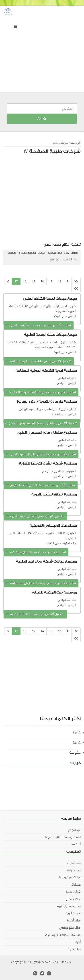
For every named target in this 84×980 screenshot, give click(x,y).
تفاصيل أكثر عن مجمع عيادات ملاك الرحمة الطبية (39, 361)
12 (59, 281)
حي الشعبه (59, 414)
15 (33, 281)
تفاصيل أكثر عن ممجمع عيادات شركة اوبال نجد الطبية (41, 583)
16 (25, 281)
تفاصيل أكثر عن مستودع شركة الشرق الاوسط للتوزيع (41, 485)
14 (42, 281)
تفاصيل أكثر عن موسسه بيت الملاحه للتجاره (35, 614)
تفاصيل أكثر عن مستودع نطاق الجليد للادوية (35, 516)
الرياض (75, 253)
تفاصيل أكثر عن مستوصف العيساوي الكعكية (36, 552)
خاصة (77, 733)
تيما (76, 260)
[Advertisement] (42, 50)
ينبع (52, 260)
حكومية (75, 753)
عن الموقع (74, 830)
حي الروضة (58, 316)
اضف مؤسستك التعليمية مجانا (63, 837)
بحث (42, 119)
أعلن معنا (75, 844)
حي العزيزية (58, 476)
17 (16, 281)
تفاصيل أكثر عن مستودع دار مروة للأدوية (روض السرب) (41, 423)
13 (51, 281)
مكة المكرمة (55, 253)
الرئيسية (76, 143)
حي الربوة (59, 352)
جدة (67, 253)
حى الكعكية (52, 543)
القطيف (12, 253)
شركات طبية (61, 143)
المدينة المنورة (27, 253)
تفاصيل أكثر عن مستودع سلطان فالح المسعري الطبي (41, 454)
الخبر (59, 260)
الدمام (42, 253)
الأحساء (68, 260)
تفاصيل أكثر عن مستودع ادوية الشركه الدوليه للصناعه (41, 392)
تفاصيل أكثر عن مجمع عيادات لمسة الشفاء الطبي (39, 325)
